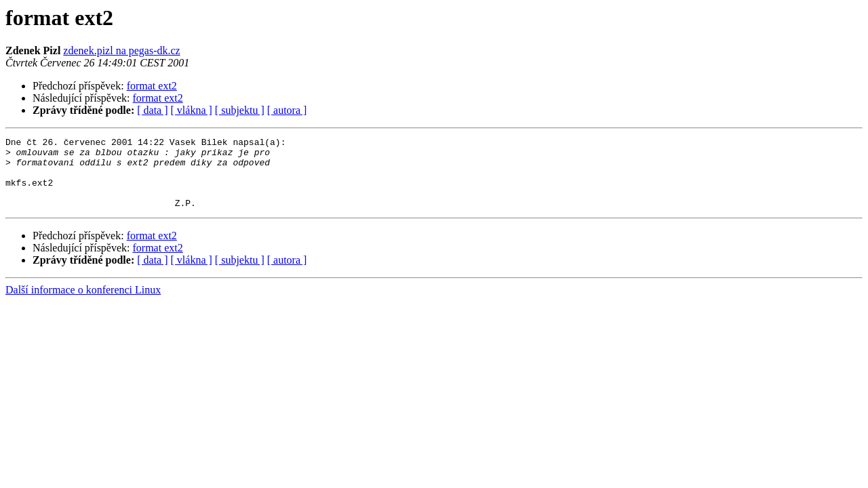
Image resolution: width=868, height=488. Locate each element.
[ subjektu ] (240, 110)
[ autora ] (287, 110)
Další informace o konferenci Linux (83, 304)
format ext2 (152, 86)
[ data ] (152, 110)
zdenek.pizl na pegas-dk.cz (121, 50)
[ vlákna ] (192, 110)
